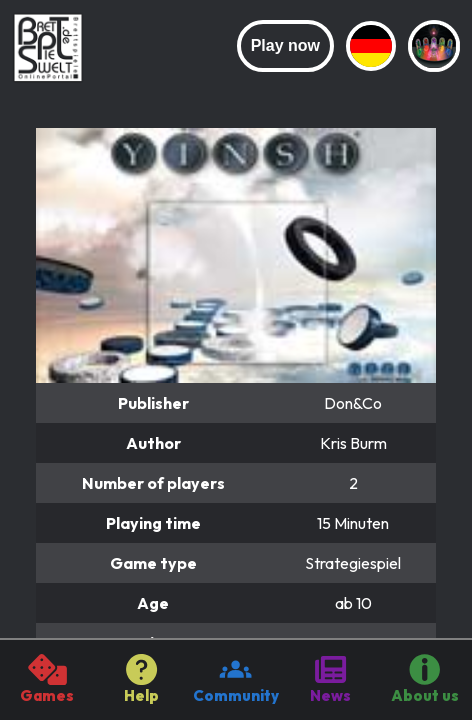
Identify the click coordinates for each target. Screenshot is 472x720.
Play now (285, 45)
